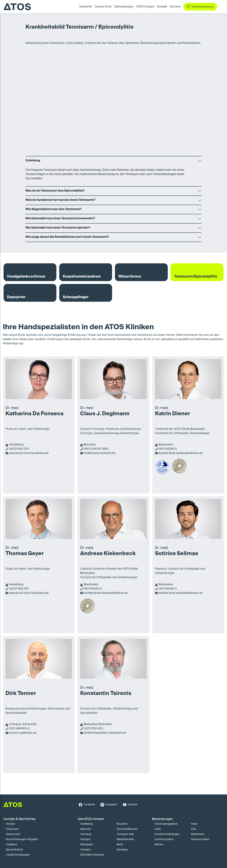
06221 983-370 (19, 449)
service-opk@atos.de (23, 733)
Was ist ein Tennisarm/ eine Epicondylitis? (55, 191)
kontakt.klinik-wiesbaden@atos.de (181, 453)
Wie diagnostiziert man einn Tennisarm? (54, 209)
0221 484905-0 (19, 729)
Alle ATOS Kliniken (91, 819)
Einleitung (33, 161)
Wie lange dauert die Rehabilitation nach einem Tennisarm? (67, 237)
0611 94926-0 (168, 449)
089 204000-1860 (96, 449)
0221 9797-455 (93, 729)
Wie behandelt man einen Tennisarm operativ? (58, 228)
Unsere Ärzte (103, 7)
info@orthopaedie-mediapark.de (105, 733)
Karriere (175, 7)
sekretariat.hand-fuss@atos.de (29, 453)
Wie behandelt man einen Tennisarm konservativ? (60, 219)
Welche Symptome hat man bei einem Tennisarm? (60, 200)
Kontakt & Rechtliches (20, 819)
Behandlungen (162, 819)
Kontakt (162, 7)
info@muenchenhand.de (99, 453)
